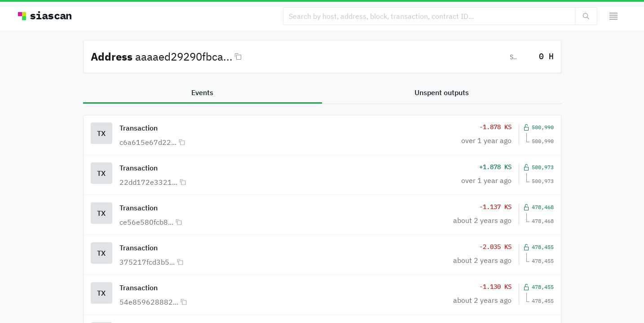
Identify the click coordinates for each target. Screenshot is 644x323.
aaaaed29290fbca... (184, 57)
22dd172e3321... (148, 182)
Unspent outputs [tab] (442, 92)
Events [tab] (202, 92)
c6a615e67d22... (148, 142)
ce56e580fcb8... (146, 222)
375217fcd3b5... (147, 262)
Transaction (139, 128)
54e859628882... (149, 302)
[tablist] (322, 93)
